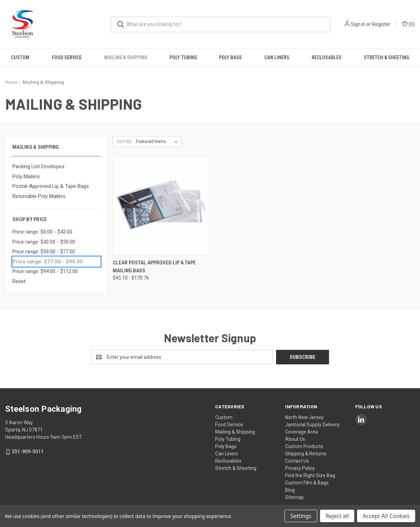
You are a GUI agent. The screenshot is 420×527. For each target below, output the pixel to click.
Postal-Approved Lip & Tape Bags (51, 186)
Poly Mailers (26, 176)
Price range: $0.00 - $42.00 (42, 232)
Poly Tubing (183, 57)
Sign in (358, 24)
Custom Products (304, 446)
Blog (290, 490)
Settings (301, 516)
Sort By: (125, 141)
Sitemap (294, 497)
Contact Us (297, 461)
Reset (19, 281)
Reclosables (327, 57)
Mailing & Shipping (126, 57)
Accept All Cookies (386, 516)
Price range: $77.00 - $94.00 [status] (48, 262)
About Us (295, 439)
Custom (20, 57)
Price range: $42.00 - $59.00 (44, 242)
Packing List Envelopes (38, 166)
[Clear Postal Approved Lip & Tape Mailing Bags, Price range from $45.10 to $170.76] (161, 206)
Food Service (67, 57)
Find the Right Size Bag (310, 475)
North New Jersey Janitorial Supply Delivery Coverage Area (312, 425)
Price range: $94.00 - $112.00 (45, 271)
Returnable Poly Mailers (39, 196)
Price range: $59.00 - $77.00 (44, 252)
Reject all (337, 516)
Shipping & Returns (306, 454)
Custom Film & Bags (307, 483)
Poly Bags (230, 57)
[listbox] (158, 142)
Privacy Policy (300, 468)
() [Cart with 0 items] (408, 24)
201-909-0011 (28, 452)
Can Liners (277, 57)
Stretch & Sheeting (386, 57)
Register (381, 24)
